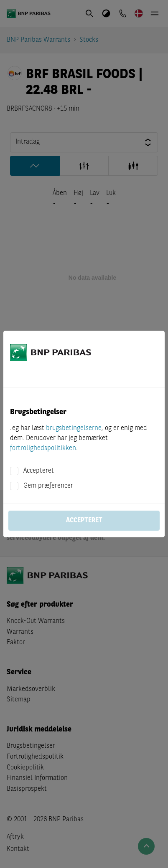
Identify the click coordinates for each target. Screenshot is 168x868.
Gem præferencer (48, 486)
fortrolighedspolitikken (43, 448)
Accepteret (39, 471)
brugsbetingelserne (74, 428)
